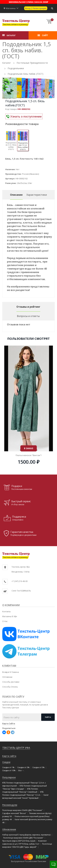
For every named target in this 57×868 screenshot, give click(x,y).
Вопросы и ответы (28, 316)
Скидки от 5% (38, 767)
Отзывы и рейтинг (28, 307)
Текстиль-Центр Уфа (16, 748)
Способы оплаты (10, 687)
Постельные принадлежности (32, 63)
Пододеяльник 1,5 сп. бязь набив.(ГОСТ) (25, 103)
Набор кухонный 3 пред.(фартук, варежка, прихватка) (26, 835)
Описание (16, 195)
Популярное (9, 777)
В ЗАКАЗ (29, 416)
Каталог (7, 63)
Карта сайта (9, 756)
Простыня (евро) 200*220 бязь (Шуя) (19, 841)
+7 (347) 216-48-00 (20, 581)
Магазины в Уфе (10, 616)
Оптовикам (7, 677)
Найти (48, 717)
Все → (21, 770)
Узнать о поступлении (24, 116)
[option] (28, 88)
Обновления (9, 829)
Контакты (6, 612)
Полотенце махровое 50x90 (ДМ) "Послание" (22, 810)
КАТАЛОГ (11, 35)
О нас (5, 621)
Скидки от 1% (8, 767)
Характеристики (37, 195)
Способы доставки (11, 682)
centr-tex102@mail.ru (21, 591)
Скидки (6, 762)
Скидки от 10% (9, 770)
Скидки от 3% (23, 767)
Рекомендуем (10, 805)
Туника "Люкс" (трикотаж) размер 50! (29, 423)
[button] (17, 8)
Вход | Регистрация (36, 8)
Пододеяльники (16, 68)
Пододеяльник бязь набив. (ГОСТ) (25, 74)
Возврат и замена (11, 672)
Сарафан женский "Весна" (14, 813)
